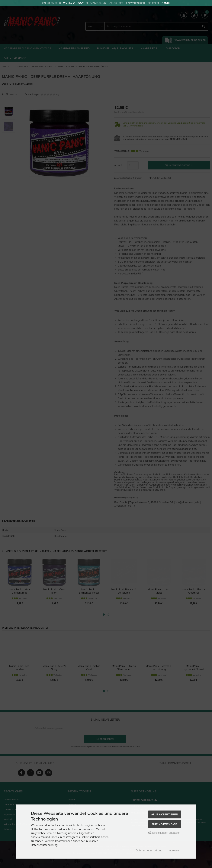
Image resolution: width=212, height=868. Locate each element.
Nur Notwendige (165, 824)
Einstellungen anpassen (164, 833)
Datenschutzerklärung (149, 850)
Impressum (174, 850)
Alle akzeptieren (165, 814)
